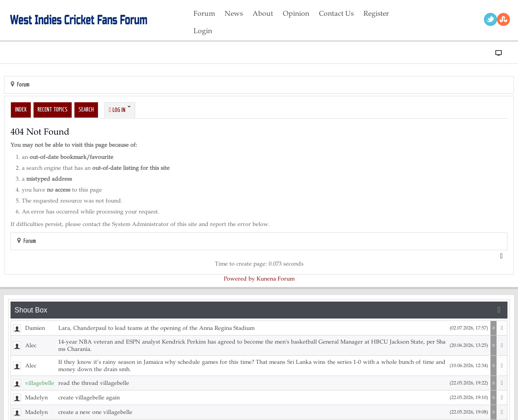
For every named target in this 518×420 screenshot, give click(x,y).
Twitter (490, 19)
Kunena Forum (276, 279)
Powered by (239, 279)
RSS (503, 19)
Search (86, 110)
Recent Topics (53, 110)
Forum (23, 85)
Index (21, 110)
